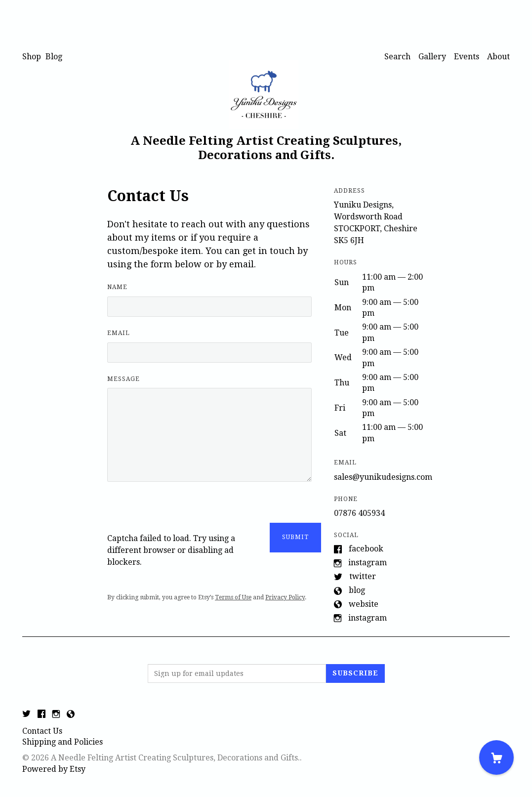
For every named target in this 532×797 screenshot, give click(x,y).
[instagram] (56, 715)
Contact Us (42, 731)
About (498, 57)
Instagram (368, 563)
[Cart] (496, 757)
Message (123, 379)
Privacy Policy (285, 597)
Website (364, 604)
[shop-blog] (71, 715)
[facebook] (41, 715)
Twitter (363, 576)
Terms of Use (233, 597)
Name (117, 287)
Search (397, 57)
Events (467, 57)
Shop (32, 57)
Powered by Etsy (54, 769)
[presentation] (182, 513)
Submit (295, 537)
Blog (54, 57)
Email (119, 333)
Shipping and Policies (62, 742)
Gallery (432, 57)
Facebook (366, 549)
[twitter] (26, 715)
